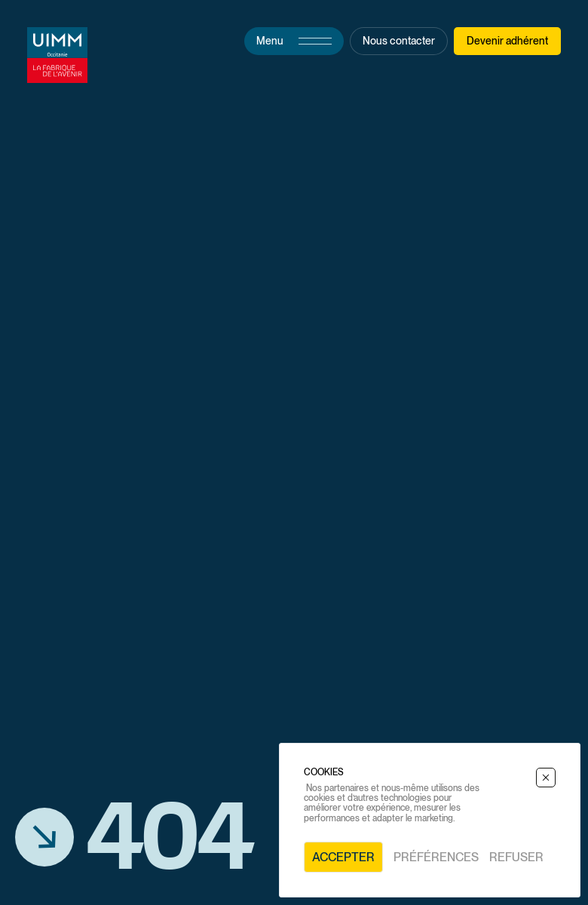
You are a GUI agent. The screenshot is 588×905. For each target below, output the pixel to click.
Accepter (343, 857)
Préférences (436, 857)
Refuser (516, 857)
